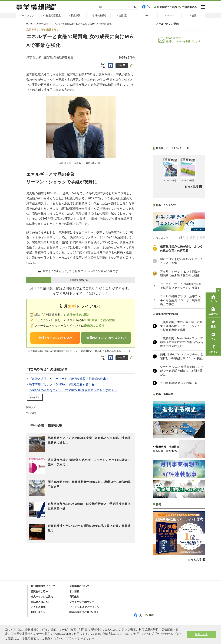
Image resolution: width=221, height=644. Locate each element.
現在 (182, 238)
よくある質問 (38, 607)
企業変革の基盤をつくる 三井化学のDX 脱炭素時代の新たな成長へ (73, 390)
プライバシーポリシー (82, 602)
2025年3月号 (127, 58)
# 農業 (193, 15)
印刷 (122, 66)
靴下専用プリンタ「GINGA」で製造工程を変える (62, 384)
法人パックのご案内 (42, 597)
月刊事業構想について (43, 586)
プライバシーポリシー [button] (80, 638)
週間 (192, 238)
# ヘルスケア (27, 15)
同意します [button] (201, 634)
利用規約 (74, 597)
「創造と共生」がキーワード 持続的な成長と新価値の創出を (69, 379)
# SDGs (169, 15)
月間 (202, 238)
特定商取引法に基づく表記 (84, 612)
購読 (150, 615)
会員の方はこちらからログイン (106, 338)
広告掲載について (79, 586)
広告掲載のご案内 (165, 7)
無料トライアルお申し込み (55, 338)
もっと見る (35, 397)
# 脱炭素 (122, 15)
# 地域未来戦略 (98, 15)
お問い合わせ (38, 612)
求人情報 (74, 591)
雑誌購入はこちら (41, 602)
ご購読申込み (188, 7)
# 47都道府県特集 (51, 15)
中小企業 (32, 413)
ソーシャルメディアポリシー (86, 607)
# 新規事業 (75, 15)
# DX (146, 15)
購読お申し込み (39, 591)
